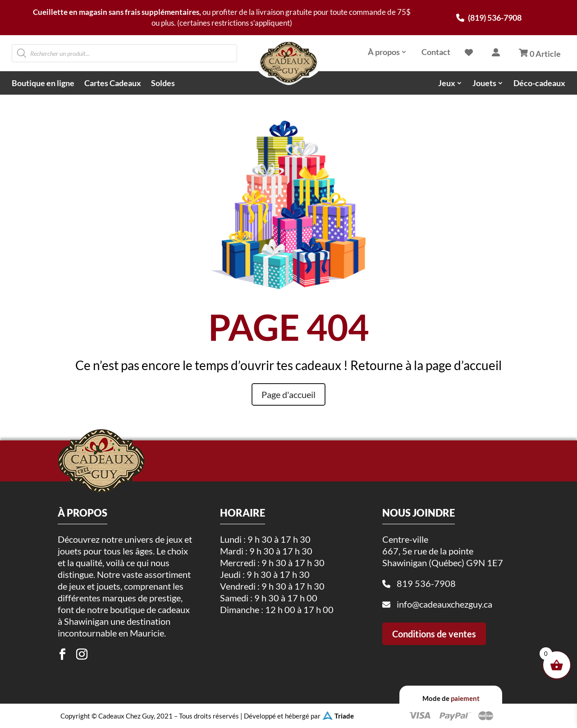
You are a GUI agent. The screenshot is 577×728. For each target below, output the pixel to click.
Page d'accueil (288, 394)
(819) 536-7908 (489, 18)
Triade (344, 716)
